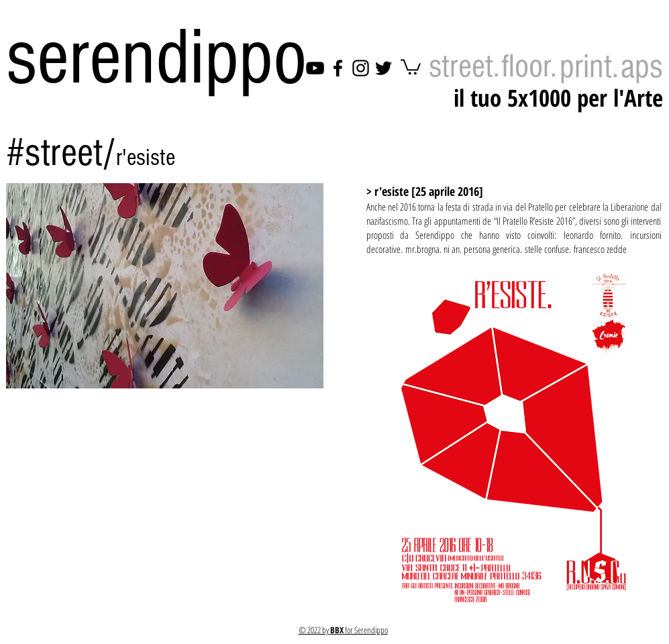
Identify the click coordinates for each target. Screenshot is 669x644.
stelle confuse (547, 249)
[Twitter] (383, 68)
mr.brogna (422, 249)
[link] (411, 66)
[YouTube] (315, 68)
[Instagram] (361, 68)
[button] (165, 286)
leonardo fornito (592, 235)
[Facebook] (338, 68)
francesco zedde (600, 249)
